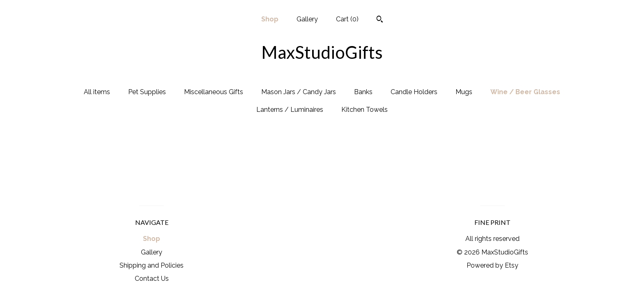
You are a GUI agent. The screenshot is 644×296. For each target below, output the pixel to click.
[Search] (380, 20)
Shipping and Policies (152, 265)
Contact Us (152, 279)
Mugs (464, 92)
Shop (270, 19)
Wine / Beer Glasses (525, 92)
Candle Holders (414, 92)
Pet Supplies (147, 92)
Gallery (307, 19)
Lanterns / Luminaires (290, 110)
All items (97, 92)
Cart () (347, 19)
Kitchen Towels (365, 110)
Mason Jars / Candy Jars (299, 92)
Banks (363, 92)
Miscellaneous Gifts (214, 92)
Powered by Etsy (492, 265)
